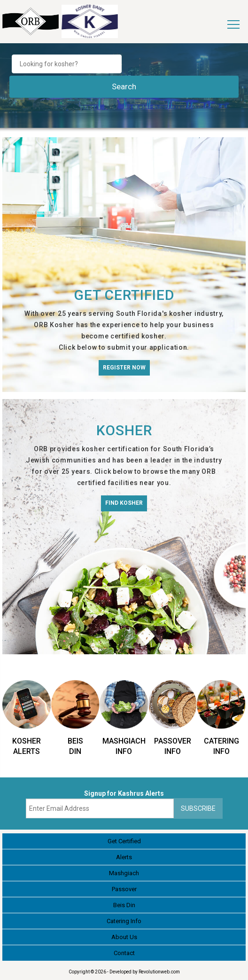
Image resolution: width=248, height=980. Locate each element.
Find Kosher (124, 503)
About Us (124, 937)
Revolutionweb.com (159, 972)
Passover (124, 889)
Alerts (124, 857)
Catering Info (124, 921)
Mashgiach (124, 873)
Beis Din (124, 905)
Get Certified (124, 841)
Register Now (124, 368)
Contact (124, 953)
